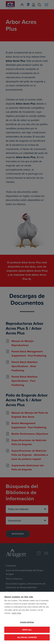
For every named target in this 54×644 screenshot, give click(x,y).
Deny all (27, 630)
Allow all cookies (27, 637)
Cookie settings (27, 622)
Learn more (16, 613)
